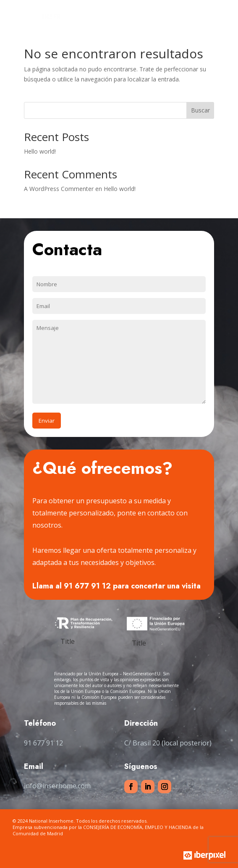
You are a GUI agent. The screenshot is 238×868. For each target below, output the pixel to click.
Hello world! (40, 151)
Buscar (200, 110)
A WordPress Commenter (59, 189)
